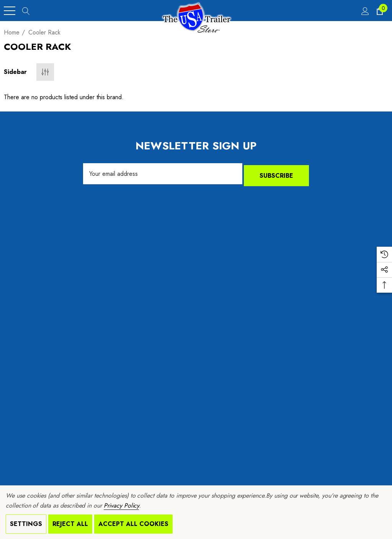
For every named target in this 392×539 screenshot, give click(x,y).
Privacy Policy (121, 505)
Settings (26, 524)
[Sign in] (365, 11)
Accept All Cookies (133, 524)
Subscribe (276, 174)
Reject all (70, 524)
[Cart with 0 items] (379, 11)
